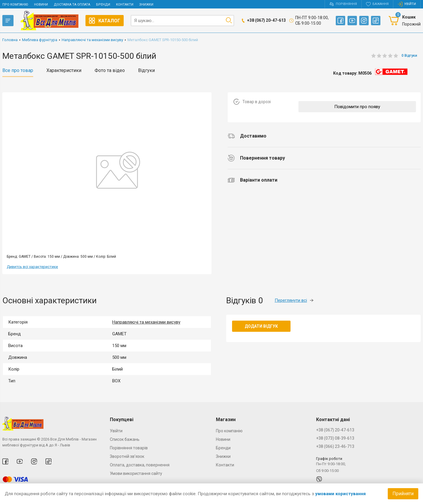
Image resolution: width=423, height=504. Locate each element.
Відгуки (146, 71)
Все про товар (18, 71)
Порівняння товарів (129, 448)
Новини (41, 5)
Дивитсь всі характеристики (32, 267)
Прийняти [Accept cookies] (403, 494)
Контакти (125, 5)
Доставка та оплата (72, 5)
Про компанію (15, 5)
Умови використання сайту (136, 473)
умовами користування (340, 494)
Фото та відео (110, 71)
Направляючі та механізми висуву (146, 322)
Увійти (116, 431)
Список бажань (125, 439)
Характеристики (64, 71)
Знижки (146, 5)
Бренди (103, 5)
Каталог (105, 21)
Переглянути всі (294, 300)
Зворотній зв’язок (127, 456)
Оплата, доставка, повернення (140, 465)
